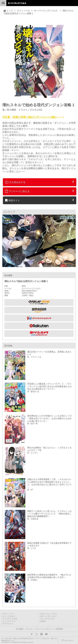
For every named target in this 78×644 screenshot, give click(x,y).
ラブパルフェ (8, 624)
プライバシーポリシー (44, 629)
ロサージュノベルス (48, 614)
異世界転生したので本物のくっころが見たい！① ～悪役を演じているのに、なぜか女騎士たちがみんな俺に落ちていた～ (50, 418)
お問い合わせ (69, 640)
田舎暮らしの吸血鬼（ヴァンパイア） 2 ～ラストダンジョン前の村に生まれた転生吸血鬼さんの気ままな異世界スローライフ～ (49, 386)
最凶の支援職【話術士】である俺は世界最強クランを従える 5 (49, 544)
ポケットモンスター (48, 616)
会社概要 (20, 629)
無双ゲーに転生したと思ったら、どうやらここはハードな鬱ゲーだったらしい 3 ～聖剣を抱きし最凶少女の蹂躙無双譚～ (49, 514)
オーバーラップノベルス (46, 11)
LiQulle (43, 621)
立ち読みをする (15, 182)
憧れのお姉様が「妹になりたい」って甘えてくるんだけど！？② (49, 449)
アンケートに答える (17, 191)
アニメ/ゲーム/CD (10, 619)
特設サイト (13, 200)
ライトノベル (23, 11)
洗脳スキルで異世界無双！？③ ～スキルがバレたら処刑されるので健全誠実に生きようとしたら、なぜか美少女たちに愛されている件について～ (49, 483)
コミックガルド (9, 616)
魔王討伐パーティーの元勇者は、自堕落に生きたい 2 (49, 353)
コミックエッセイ (48, 619)
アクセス (29, 629)
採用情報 (59, 629)
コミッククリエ (9, 621)
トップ (10, 11)
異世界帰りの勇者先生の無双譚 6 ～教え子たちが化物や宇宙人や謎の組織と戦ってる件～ (49, 576)
